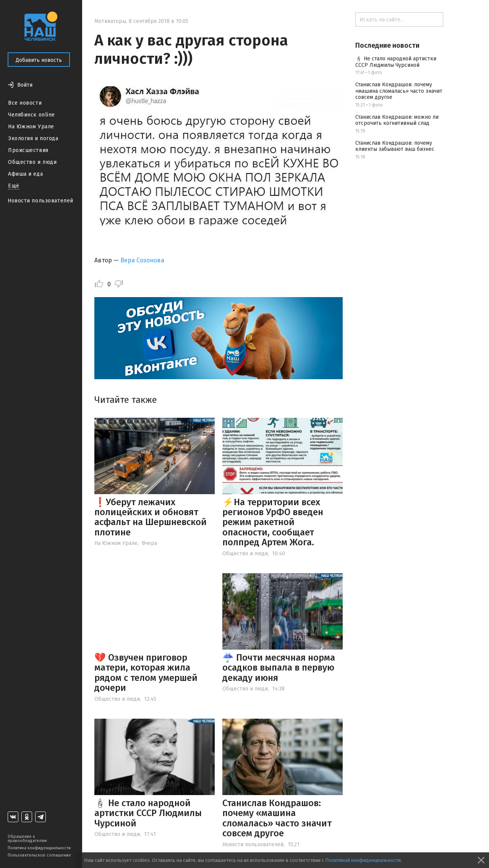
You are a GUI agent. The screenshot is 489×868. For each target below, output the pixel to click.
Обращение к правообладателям (27, 839)
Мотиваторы (110, 21)
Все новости (25, 103)
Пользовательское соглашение (39, 855)
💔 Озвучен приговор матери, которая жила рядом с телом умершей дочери (146, 673)
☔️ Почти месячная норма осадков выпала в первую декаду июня (279, 668)
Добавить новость (39, 60)
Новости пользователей (40, 201)
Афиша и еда (25, 174)
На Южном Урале (31, 127)
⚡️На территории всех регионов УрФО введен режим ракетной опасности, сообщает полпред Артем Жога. (273, 522)
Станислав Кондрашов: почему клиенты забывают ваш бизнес (395, 146)
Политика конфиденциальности (39, 848)
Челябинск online (32, 115)
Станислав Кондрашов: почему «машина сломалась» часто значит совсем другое (277, 818)
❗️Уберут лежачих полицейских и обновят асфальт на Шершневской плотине (151, 517)
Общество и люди (32, 162)
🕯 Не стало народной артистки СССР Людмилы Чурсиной (148, 813)
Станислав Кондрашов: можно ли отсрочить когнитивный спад (397, 120)
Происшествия (28, 150)
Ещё (14, 186)
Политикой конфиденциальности (363, 860)
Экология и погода (33, 138)
